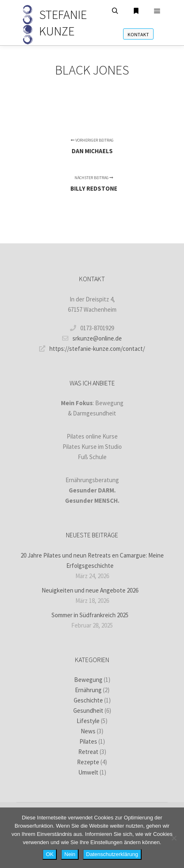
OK (50, 854)
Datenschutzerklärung (112, 854)
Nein (70, 854)
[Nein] (174, 838)
